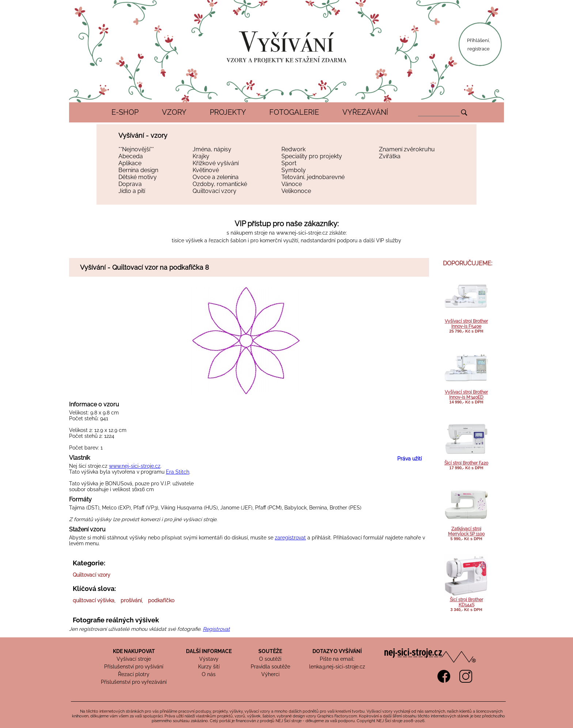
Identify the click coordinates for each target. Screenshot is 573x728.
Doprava (130, 184)
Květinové (206, 170)
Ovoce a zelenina (216, 177)
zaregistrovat (290, 538)
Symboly (294, 170)
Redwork (293, 149)
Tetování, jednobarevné (313, 177)
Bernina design (138, 170)
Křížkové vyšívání (216, 163)
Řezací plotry (134, 674)
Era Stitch (178, 472)
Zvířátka (390, 156)
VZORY (174, 112)
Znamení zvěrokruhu (407, 149)
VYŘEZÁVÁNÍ (365, 112)
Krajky (201, 156)
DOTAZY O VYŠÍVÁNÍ (337, 651)
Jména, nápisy (212, 149)
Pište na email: (337, 659)
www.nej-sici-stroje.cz (302, 233)
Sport (289, 163)
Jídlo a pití (132, 191)
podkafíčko (161, 600)
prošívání (131, 600)
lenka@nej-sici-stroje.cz (337, 667)
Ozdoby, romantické (220, 184)
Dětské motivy (138, 177)
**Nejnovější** (136, 149)
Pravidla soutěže (270, 667)
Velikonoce (296, 191)
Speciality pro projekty (312, 156)
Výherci (270, 674)
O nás (209, 674)
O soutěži (270, 659)
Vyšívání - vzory (143, 135)
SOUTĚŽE (270, 651)
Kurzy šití (209, 667)
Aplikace (130, 163)
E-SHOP (125, 112)
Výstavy (209, 659)
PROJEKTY (228, 112)
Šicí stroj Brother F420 (466, 463)
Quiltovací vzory (215, 191)
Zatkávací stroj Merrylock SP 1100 (466, 531)
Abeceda (131, 156)
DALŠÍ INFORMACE (209, 651)
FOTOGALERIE (294, 112)
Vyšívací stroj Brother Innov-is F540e (466, 324)
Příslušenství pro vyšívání (134, 667)
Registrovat (216, 629)
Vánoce (292, 184)
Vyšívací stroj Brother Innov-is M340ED (466, 395)
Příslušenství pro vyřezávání (134, 682)
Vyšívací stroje (134, 659)
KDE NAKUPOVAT (134, 651)
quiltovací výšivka (94, 600)
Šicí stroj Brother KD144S (466, 602)
